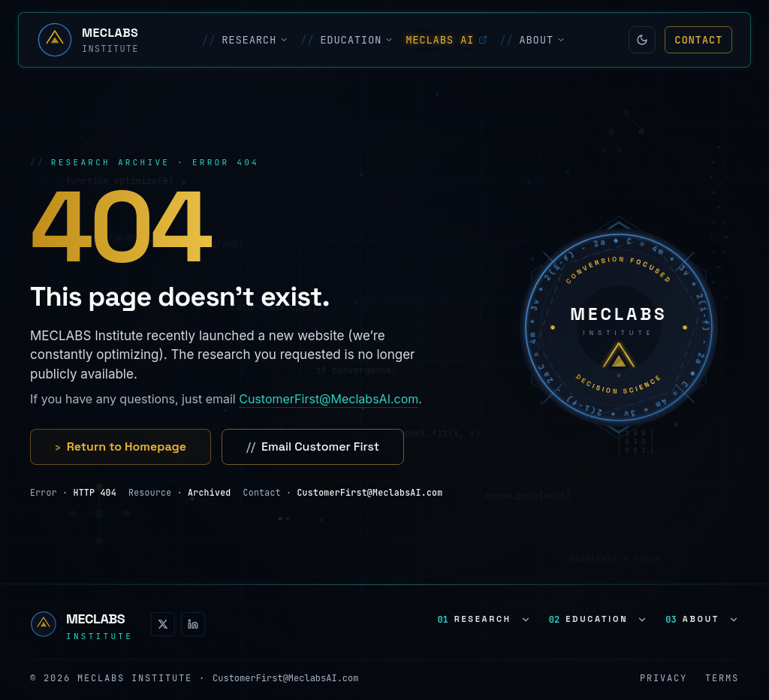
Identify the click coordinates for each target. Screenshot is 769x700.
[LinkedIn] (193, 624)
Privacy (663, 678)
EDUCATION (347, 40)
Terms (722, 678)
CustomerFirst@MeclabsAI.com (329, 399)
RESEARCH (245, 40)
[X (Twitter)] (163, 624)
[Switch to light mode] (642, 40)
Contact (698, 40)
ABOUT (532, 40)
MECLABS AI (446, 40)
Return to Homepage (121, 447)
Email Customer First (313, 447)
